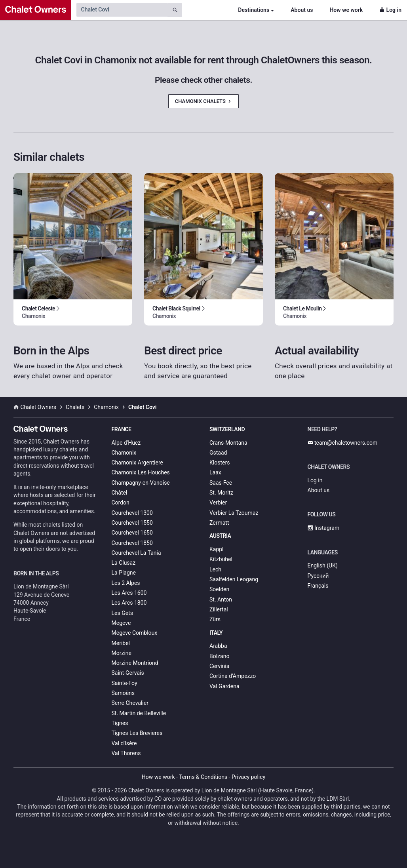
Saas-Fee (221, 483)
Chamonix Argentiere (137, 463)
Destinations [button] (254, 10)
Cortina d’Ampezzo (233, 676)
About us (302, 10)
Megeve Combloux (135, 633)
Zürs (215, 619)
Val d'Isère (124, 743)
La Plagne (124, 573)
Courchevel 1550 (132, 523)
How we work (346, 10)
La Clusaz (124, 563)
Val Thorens (126, 753)
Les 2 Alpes (126, 583)
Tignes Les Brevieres (137, 733)
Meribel (121, 643)
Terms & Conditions (203, 777)
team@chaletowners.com (343, 443)
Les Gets (122, 613)
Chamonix (124, 453)
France (122, 429)
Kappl (217, 549)
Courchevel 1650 (132, 533)
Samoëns (123, 693)
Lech (215, 569)
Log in (390, 10)
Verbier (218, 503)
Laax (215, 472)
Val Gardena (224, 686)
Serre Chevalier (130, 703)
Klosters (220, 463)
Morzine (122, 653)
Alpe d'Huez (126, 443)
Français (318, 586)
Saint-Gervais (128, 673)
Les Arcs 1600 (129, 593)
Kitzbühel (221, 559)
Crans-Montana (228, 443)
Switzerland (227, 429)
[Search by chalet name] (122, 10)
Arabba (218, 646)
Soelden (219, 589)
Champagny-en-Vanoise (141, 483)
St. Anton (221, 600)
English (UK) (323, 565)
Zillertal (219, 609)
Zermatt (219, 523)
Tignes (120, 723)
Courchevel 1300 (132, 513)
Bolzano (219, 656)
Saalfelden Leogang (234, 579)
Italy (216, 633)
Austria (220, 536)
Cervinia (219, 666)
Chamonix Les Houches (141, 472)
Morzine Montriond (135, 663)
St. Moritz (221, 493)
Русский (318, 576)
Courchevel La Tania (136, 553)
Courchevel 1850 (132, 543)
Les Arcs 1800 (129, 603)
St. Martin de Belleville (139, 713)
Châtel (120, 493)
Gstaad (218, 453)
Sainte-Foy (125, 683)
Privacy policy (248, 777)
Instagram (324, 528)
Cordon (121, 503)
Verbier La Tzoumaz (234, 513)
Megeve (121, 623)
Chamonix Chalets (203, 101)
